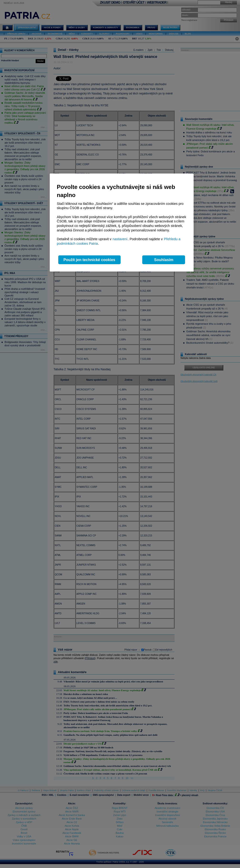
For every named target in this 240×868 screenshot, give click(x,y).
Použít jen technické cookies (89, 260)
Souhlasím (164, 260)
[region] (122, 223)
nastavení (120, 239)
